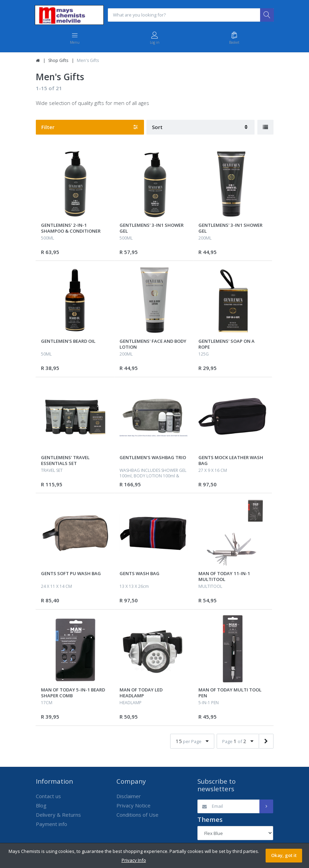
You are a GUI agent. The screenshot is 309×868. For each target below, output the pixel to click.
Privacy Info (134, 860)
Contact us (48, 796)
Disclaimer (129, 796)
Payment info (51, 824)
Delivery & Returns (58, 815)
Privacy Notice (133, 806)
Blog (41, 806)
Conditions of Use (137, 815)
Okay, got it (284, 855)
